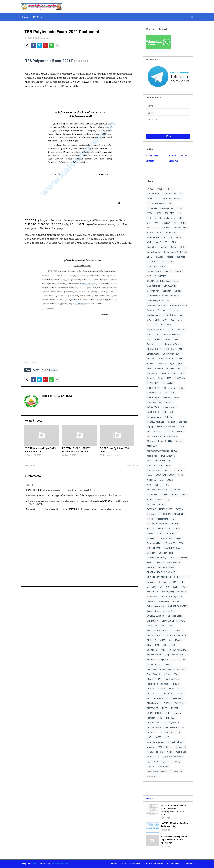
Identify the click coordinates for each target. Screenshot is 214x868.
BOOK (183, 247)
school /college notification (174, 592)
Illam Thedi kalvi (154, 402)
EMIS (180, 349)
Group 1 (151, 378)
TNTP (164, 708)
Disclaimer (174, 161)
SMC (163, 626)
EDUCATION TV (154, 349)
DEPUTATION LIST (177, 330)
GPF (182, 373)
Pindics (161, 529)
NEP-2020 (179, 470)
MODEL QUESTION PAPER (159, 461)
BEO (174, 242)
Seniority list (153, 621)
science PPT (169, 611)
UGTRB (158, 737)
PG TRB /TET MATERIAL (158, 524)
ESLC (180, 359)
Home (114, 864)
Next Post (132, 464)
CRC (165, 320)
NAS (168, 466)
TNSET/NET (153, 708)
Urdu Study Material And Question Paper (165, 742)
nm (161, 480)
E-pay (168, 339)
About (123, 864)
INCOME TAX (153, 407)
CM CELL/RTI (170, 286)
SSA (149, 645)
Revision (151, 582)
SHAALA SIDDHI (169, 621)
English (150, 359)
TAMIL (167, 665)
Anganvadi (171, 233)
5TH (181, 218)
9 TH (156, 228)
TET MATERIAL (167, 694)
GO (185, 368)
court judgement (155, 315)
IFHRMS (167, 398)
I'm (166, 393)
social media (176, 631)
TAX (176, 674)
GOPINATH (152, 373)
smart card (152, 626)
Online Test (152, 495)
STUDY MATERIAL (178, 650)
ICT (173, 393)
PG (173, 519)
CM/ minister (153, 291)
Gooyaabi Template (59, 864)
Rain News (182, 558)
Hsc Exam (152, 393)
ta (173, 660)
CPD (149, 320)
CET (149, 276)
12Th (149, 213)
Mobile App (152, 456)
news (149, 475)
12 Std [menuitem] (36, 17)
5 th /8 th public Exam (165, 218)
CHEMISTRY (160, 276)
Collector (167, 291)
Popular (150, 799)
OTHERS (165, 495)
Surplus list (152, 660)
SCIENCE (177, 601)
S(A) (154, 587)
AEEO (160, 233)
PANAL (185, 495)
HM (164, 388)
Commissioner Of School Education (163, 296)
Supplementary (154, 655)
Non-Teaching (153, 485)
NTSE (166, 485)
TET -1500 (152, 694)
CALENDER (152, 262)
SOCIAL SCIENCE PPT (157, 631)
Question (151, 553)
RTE (182, 582)
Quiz (172, 558)
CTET (180, 320)
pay (167, 500)
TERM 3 (161, 689)
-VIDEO (150, 189)
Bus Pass (181, 257)
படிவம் (150, 766)
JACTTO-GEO (153, 412)
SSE (165, 645)
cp (181, 315)
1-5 (181, 194)
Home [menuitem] (24, 17)
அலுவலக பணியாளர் (173, 757)
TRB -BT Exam (153, 723)
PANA (175, 495)
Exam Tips (161, 364)
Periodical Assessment (157, 519)
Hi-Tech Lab (168, 383)
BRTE (149, 257)
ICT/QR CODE (153, 398)
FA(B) (180, 364)
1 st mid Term (153, 194)
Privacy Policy (152, 156)
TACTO (181, 660)
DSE (149, 339)
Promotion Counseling (171, 538)
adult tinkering (181, 228)
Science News (153, 611)
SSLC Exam (152, 650)
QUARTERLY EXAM (172, 548)
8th (149, 228)
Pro (161, 533)
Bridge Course (153, 252)
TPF (168, 713)
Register (151, 567)
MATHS (180, 432)
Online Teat (176, 490)
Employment (153, 354)
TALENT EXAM (154, 665)
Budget (170, 257)
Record (150, 563)
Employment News (171, 354)
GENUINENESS (173, 368)
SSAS (157, 645)
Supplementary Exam (174, 655)
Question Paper (166, 553)
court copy (173, 310)
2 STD (158, 213)
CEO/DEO (179, 271)
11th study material (156, 203)
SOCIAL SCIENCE (155, 635)
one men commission (157, 490)
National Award (154, 470)
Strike (164, 650)
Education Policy (173, 344)
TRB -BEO (170, 718)
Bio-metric (152, 247)
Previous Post (29, 464)
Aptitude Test (153, 237)
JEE (165, 412)
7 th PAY (166, 223)
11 (158, 199)
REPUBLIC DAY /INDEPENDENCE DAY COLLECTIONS (164, 578)
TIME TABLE (159, 698)
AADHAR (166, 228)
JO (171, 412)
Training (177, 713)
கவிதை (177, 762)
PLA (170, 529)
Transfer (151, 718)
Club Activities (154, 286)
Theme (33, 864)
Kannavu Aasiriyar (155, 422)
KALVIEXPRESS (63, 395)
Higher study (153, 388)
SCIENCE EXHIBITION (178, 606)
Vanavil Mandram (155, 752)
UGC (149, 737)
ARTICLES (167, 237)
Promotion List (154, 543)
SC (167, 587)
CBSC (164, 262)
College (178, 291)
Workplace (181, 752)
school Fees (152, 597)
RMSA (173, 582)
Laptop (150, 427)
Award (178, 237)
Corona (150, 310)
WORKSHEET (153, 757)
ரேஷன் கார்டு (176, 771)
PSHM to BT (170, 543)
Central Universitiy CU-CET (159, 271)
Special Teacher (176, 640)
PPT (178, 529)
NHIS (180, 475)
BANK (158, 242)
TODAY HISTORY (154, 713)
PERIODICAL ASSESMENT (172, 514)
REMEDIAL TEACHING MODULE (161, 572)
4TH (149, 218)
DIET (149, 335)
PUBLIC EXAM (153, 548)
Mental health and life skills (159, 441)
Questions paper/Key (157, 558)
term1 (171, 689)
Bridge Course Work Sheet (175, 252)
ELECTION (169, 349)
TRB (160, 718)
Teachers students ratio (158, 684)
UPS (167, 737)
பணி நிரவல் (163, 766)
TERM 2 (151, 689)
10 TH (150, 199)
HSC (181, 388)
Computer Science (178, 305)
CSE (172, 320)
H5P (169, 378)
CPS (157, 320)
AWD (149, 242)
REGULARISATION (166, 567)
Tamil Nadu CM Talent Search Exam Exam (166, 669)
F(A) (172, 364)
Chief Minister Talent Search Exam (163, 281)
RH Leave (163, 582)
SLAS (183, 621)
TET (179, 689)
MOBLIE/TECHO (168, 456)
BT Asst (159, 257)
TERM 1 (175, 684)
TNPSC (167, 703)
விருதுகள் (152, 776)
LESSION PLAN (154, 432)
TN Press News (176, 698)
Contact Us (151, 161)
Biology (163, 247)
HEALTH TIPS (153, 383)
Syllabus (165, 660)
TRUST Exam (167, 732)
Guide (161, 378)
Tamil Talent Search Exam (159, 674)
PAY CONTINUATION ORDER (160, 509)
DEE (155, 325)
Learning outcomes (166, 427)
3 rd (179, 213)
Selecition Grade (175, 616)
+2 (168, 189)
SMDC (172, 626)
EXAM (150, 364)
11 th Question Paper (172, 199)
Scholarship (152, 592)
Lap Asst (183, 422)
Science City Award (156, 606)
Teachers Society (173, 679)
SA (161, 587)
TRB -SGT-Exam (154, 728)
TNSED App (180, 703)
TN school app (154, 703)
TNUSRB (175, 708)
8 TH (183, 223)
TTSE (179, 732)
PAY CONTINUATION (156, 504)
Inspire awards (169, 407)
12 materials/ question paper (160, 208)
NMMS (170, 480)
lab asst (171, 422)
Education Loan (154, 344)
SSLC (173, 645)
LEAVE (181, 427)
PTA (181, 543)
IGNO (176, 398)
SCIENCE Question (155, 616)
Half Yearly (180, 378)
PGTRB (30, 38)
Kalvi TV (168, 417)
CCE (172, 262)
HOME (172, 388)
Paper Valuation (154, 500)
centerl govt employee (157, 267)
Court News (171, 315)
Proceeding (152, 538)
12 (170, 203)
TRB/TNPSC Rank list (174, 728)
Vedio (170, 752)
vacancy (151, 747)
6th (157, 223)
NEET (168, 470)
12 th (180, 208)
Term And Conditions (178, 156)
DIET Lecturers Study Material (168, 335)
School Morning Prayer (172, 597)
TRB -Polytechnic (50, 370)
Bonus (173, 247)
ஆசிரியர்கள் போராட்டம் (159, 762)
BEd (166, 242)
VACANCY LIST (165, 747)
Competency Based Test (158, 301)
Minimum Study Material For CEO (162, 451)
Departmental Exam (156, 330)
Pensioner (152, 514)
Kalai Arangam (154, 417)
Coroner (161, 310)
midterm (179, 441)
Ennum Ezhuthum (166, 359)
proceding (171, 533)
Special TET (160, 640)
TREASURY (152, 732)
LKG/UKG (169, 432)
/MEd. (160, 189)
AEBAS (150, 233)
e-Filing (158, 339)
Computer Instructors (157, 305)
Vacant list (181, 747)
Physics (151, 529)
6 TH (149, 223)
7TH (175, 223)
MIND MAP (152, 446)
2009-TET (169, 213)
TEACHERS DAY (154, 679)
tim (149, 698)
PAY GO (179, 509)
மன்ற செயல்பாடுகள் (157, 771)
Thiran (180, 694)
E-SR (176, 339)
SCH (184, 587)
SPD (149, 640)
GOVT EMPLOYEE (169, 373)
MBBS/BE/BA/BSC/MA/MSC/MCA (162, 436)
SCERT (176, 587)
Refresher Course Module (168, 563)
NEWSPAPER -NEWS (165, 475)
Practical (151, 533)
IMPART (169, 402)
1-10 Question (170, 194)
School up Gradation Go (158, 601)
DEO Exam (166, 325)
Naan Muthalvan (155, 466)
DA (148, 325)
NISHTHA (151, 480)
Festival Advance (155, 368)
